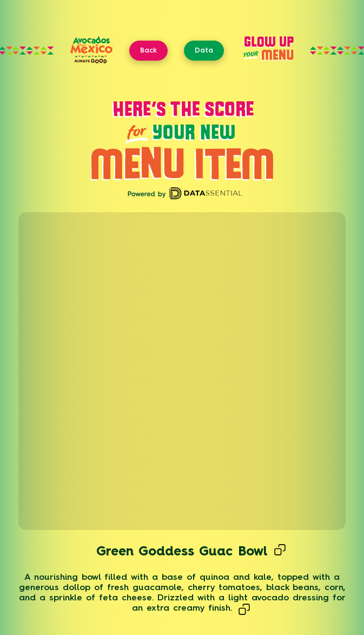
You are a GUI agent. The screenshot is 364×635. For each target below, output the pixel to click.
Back (148, 50)
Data (204, 50)
